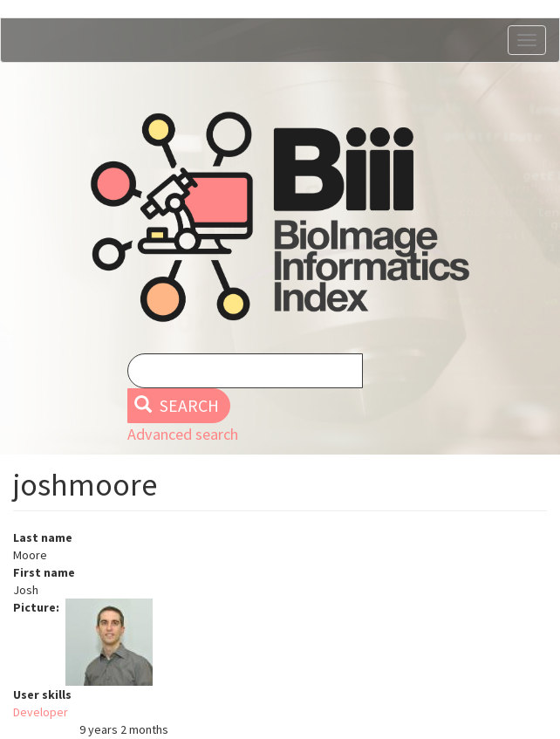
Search (177, 406)
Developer (41, 712)
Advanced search (183, 434)
